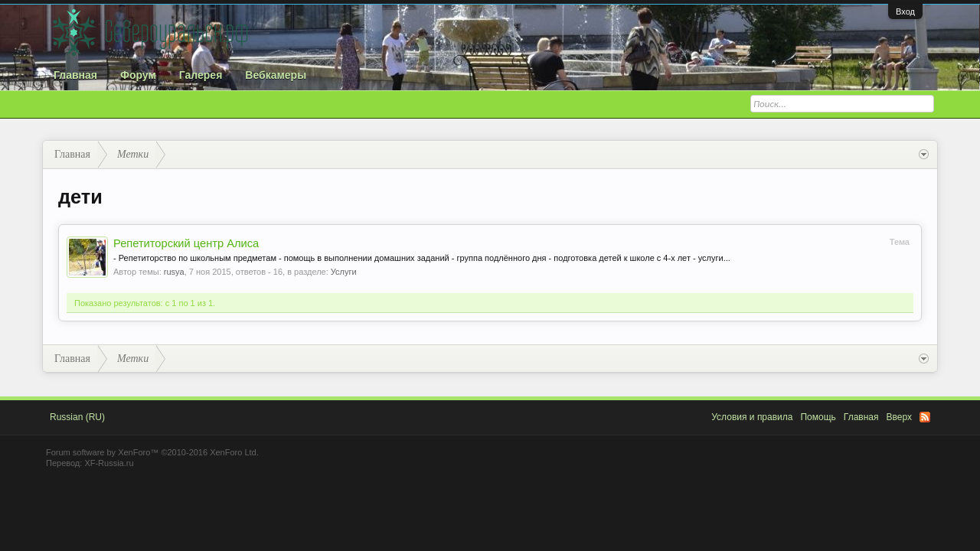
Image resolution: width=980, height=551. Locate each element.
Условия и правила (752, 417)
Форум (138, 75)
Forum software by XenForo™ (152, 452)
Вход (905, 11)
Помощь (818, 417)
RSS (925, 417)
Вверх (899, 417)
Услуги (344, 272)
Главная (75, 75)
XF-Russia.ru (109, 463)
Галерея (201, 75)
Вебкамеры (276, 75)
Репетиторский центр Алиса (186, 243)
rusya (174, 272)
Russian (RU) (77, 417)
